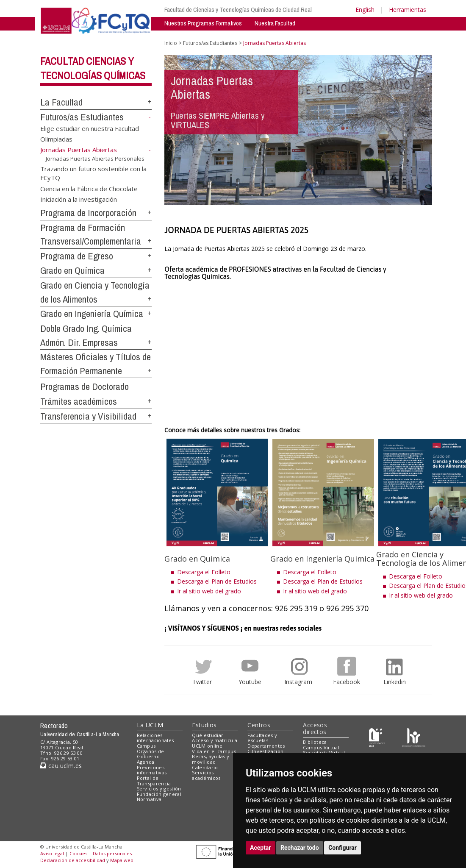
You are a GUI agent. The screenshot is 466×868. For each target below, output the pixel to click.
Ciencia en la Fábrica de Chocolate (89, 188)
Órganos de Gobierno (151, 754)
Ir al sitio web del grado (209, 591)
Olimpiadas (56, 139)
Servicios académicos (206, 775)
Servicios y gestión (159, 789)
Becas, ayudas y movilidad (211, 759)
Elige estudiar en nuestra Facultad (90, 128)
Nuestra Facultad (275, 23)
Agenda (146, 762)
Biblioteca (315, 742)
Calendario (205, 767)
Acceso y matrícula (215, 740)
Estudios (204, 725)
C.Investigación (265, 751)
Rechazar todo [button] (300, 848)
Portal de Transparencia (154, 781)
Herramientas (408, 10)
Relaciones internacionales (155, 738)
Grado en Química (72, 270)
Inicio (171, 43)
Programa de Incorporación (88, 213)
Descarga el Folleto (204, 572)
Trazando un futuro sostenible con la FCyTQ (93, 173)
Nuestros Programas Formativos (203, 23)
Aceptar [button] (261, 848)
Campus (146, 746)
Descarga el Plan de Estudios (217, 581)
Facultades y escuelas (262, 738)
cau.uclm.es (61, 766)
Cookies (78, 853)
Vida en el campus (214, 751)
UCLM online (207, 746)
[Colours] (414, 737)
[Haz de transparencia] (377, 737)
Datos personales (112, 853)
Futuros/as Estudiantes (82, 117)
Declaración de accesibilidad (73, 860)
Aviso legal (52, 853)
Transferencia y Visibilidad (88, 416)
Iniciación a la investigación (79, 199)
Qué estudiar (208, 735)
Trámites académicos (79, 401)
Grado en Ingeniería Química (92, 314)
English (365, 10)
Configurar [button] (343, 848)
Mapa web (122, 860)
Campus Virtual (321, 747)
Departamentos (266, 746)
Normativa (149, 799)
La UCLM (150, 725)
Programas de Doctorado (85, 387)
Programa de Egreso (77, 256)
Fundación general (159, 794)
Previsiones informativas (152, 770)
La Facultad (61, 102)
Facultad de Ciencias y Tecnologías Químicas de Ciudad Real (238, 10)
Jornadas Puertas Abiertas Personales (95, 159)
